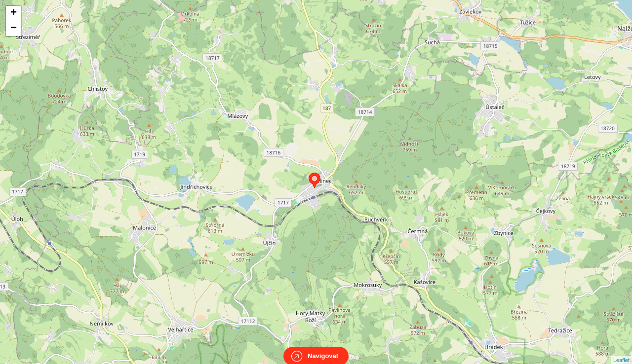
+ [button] (14, 13)
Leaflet (621, 351)
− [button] (14, 29)
